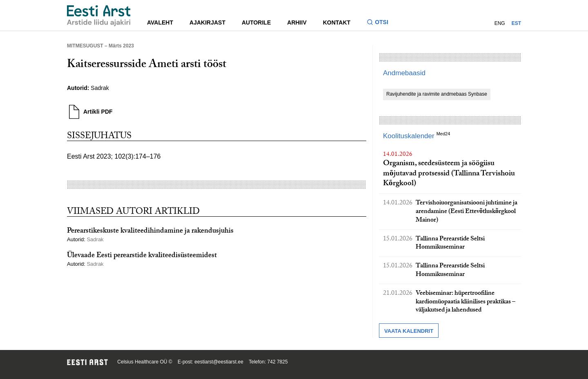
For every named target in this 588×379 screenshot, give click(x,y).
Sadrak (100, 88)
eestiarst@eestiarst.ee (219, 362)
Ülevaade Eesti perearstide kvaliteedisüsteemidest (142, 256)
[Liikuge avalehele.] (99, 16)
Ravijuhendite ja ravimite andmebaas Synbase (437, 94)
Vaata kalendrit (409, 331)
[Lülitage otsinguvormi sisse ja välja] (381, 23)
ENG (500, 23)
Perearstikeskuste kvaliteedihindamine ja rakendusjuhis (150, 232)
